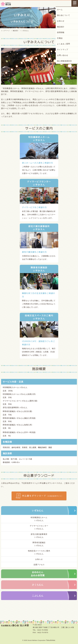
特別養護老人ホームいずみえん (39, 519)
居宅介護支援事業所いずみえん (39, 536)
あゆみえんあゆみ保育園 (38, 574)
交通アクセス (39, 565)
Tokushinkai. (51, 640)
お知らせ (39, 559)
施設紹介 (16, 31)
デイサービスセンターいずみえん (39, 527)
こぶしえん (38, 596)
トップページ (5, 31)
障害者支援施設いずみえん (39, 544)
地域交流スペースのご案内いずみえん (39, 552)
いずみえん (38, 511)
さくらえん (38, 585)
